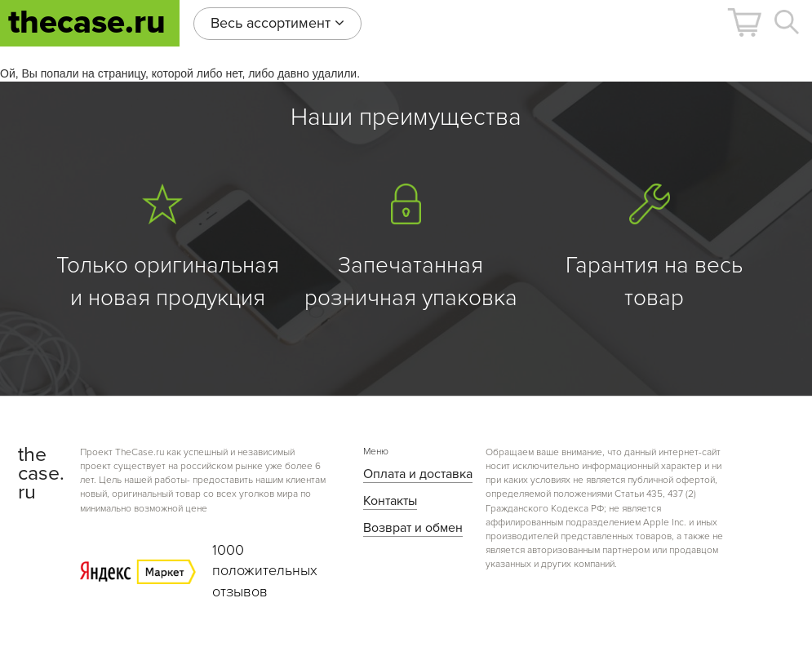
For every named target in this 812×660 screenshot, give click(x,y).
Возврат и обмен (413, 528)
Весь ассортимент (277, 23)
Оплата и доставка (418, 474)
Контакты (390, 501)
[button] (744, 22)
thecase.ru (87, 22)
